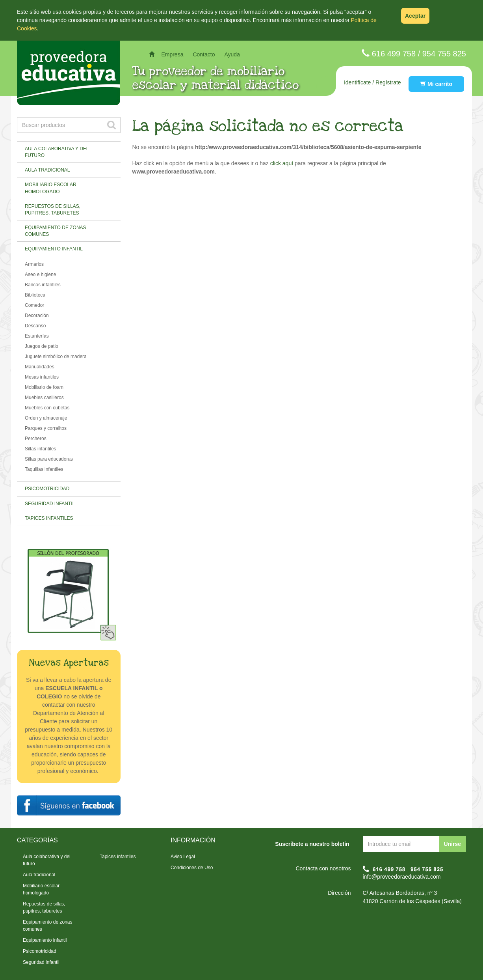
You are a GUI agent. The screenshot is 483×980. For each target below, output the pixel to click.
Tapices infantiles (49, 518)
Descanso (35, 326)
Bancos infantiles (43, 285)
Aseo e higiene (40, 274)
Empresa (172, 54)
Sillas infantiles (40, 449)
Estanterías (37, 336)
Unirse (452, 844)
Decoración (37, 315)
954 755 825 (444, 54)
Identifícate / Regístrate (372, 82)
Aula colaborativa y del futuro (57, 152)
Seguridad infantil (50, 504)
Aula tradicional (47, 170)
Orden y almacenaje (46, 418)
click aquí (282, 163)
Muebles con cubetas (47, 408)
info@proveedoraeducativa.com (402, 877)
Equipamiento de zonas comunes (56, 231)
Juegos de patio (42, 346)
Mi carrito (436, 84)
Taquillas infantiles (44, 469)
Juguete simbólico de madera (56, 357)
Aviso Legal (183, 857)
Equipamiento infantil (54, 249)
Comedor (34, 305)
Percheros (36, 439)
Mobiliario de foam (44, 387)
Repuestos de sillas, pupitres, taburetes (53, 210)
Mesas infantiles (42, 377)
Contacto (204, 54)
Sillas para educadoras (49, 459)
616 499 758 (394, 54)
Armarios (34, 264)
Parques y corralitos (46, 428)
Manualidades (40, 367)
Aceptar (415, 16)
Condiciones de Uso (192, 868)
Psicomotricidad (47, 489)
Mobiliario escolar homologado (51, 188)
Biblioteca (35, 295)
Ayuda (232, 54)
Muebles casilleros (44, 398)
